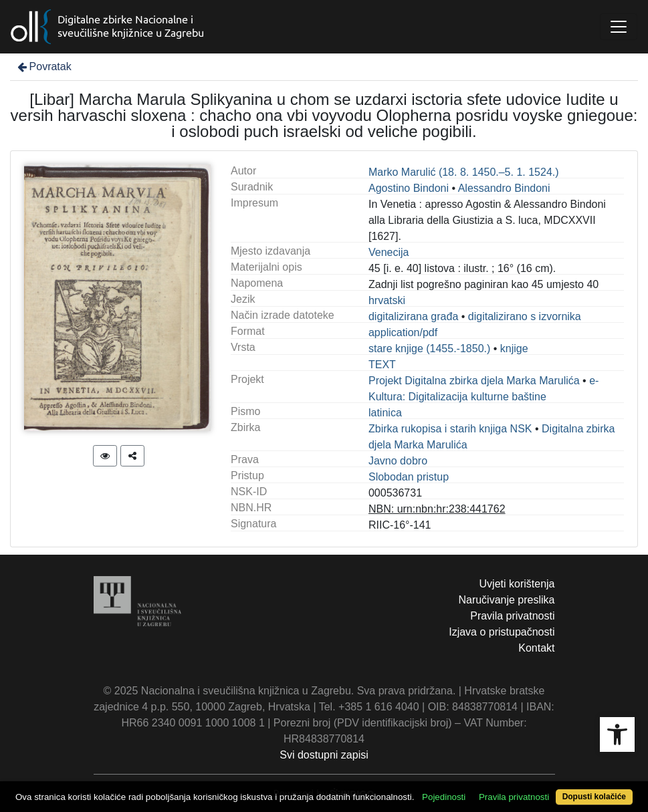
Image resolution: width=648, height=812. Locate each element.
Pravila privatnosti (512, 616)
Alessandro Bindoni (504, 188)
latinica (385, 413)
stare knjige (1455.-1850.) (429, 349)
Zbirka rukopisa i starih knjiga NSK (450, 429)
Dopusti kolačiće (594, 797)
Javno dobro (398, 461)
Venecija (389, 252)
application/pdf (403, 332)
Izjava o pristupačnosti (502, 632)
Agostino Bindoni (409, 188)
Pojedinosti (444, 797)
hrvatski (387, 300)
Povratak (43, 66)
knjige (514, 349)
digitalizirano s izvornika (525, 316)
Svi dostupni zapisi (324, 755)
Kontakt (536, 648)
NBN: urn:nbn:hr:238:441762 (437, 509)
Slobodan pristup (409, 477)
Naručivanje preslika (506, 600)
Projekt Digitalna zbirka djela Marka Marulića (474, 381)
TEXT (382, 365)
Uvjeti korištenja (517, 584)
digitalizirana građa (413, 316)
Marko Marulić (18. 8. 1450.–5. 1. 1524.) (464, 172)
